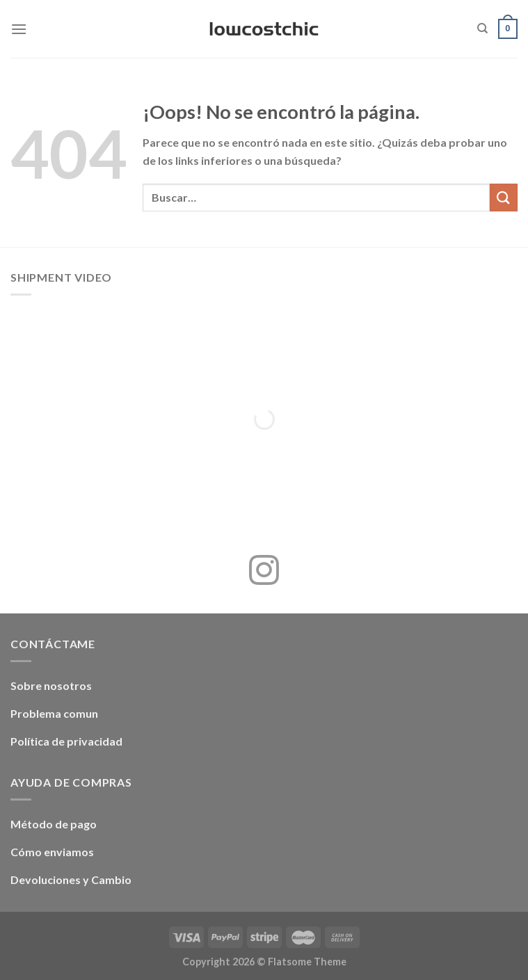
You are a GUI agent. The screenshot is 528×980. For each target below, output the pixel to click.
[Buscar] (482, 29)
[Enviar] (504, 197)
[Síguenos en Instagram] (264, 572)
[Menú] (19, 29)
